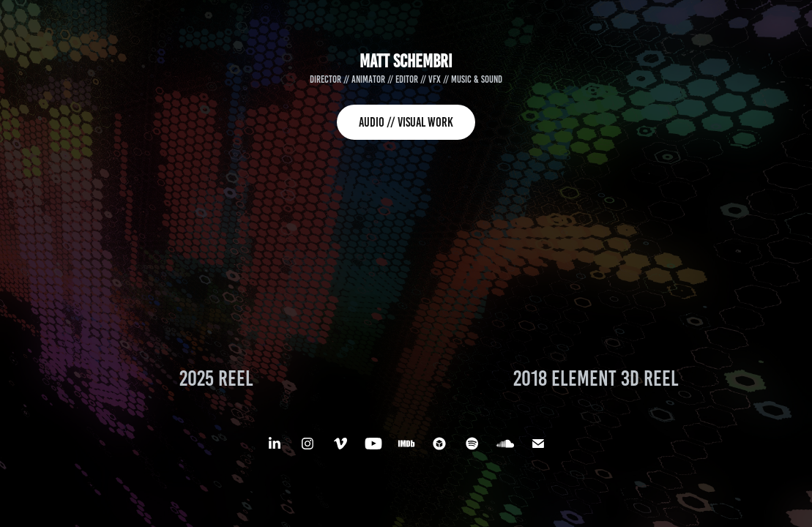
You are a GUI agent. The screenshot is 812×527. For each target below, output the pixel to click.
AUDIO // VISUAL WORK (406, 122)
